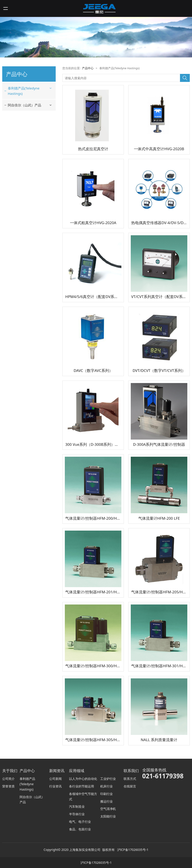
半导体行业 (77, 814)
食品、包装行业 (80, 829)
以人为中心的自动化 (83, 779)
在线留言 (130, 786)
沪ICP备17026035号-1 (133, 850)
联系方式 (130, 779)
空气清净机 (108, 809)
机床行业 (106, 786)
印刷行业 (106, 794)
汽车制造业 (77, 806)
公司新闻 (55, 779)
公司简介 (8, 779)
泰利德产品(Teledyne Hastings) (24, 91)
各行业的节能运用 (82, 786)
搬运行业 (106, 801)
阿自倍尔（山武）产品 (25, 105)
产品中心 (88, 68)
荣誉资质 (8, 786)
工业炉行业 (108, 779)
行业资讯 (55, 786)
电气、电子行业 (80, 822)
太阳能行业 (108, 816)
